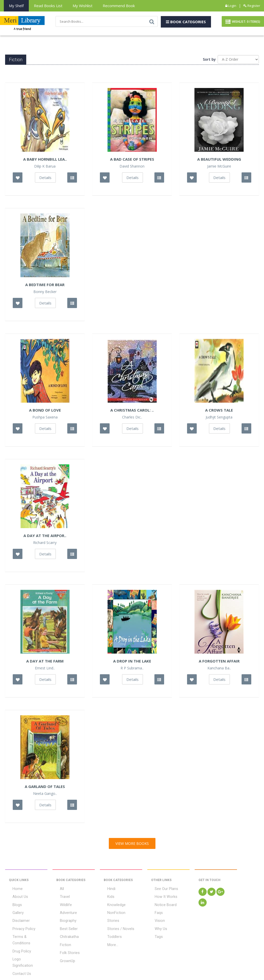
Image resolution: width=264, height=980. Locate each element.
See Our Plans (162, 890)
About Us (16, 897)
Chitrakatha (66, 933)
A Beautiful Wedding (219, 160)
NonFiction (112, 911)
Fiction (62, 940)
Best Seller (65, 926)
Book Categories (186, 22)
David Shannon (132, 168)
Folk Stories (66, 947)
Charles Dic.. (132, 418)
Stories (109, 919)
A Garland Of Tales (45, 788)
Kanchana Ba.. (219, 669)
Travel (61, 897)
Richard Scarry (45, 544)
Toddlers (111, 933)
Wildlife (62, 904)
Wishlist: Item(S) (243, 22)
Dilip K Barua (45, 168)
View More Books (132, 845)
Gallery (14, 911)
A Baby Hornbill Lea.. (45, 160)
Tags (155, 933)
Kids (107, 897)
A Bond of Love (45, 411)
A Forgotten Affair (219, 662)
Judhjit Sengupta (219, 418)
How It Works (161, 897)
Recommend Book (119, 6)
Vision (156, 919)
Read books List (48, 6)
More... (109, 940)
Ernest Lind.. (45, 669)
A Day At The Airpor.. (45, 537)
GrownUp (64, 954)
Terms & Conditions (25, 933)
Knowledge (113, 904)
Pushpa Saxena (45, 418)
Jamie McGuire (219, 168)
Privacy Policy (20, 926)
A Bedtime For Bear (45, 286)
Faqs (155, 911)
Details (45, 179)
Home (14, 890)
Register (252, 6)
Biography (64, 919)
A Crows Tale (219, 411)
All (58, 890)
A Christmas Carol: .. (132, 411)
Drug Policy (18, 940)
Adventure (65, 911)
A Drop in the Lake (132, 662)
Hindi (108, 890)
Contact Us (18, 954)
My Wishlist (83, 6)
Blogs (13, 904)
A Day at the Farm (45, 662)
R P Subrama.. (132, 669)
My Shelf (16, 6)
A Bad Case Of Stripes (132, 160)
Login (231, 6)
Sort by (209, 61)
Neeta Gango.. (45, 795)
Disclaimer (17, 919)
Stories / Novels (116, 926)
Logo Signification (23, 947)
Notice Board (161, 904)
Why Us (157, 926)
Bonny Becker (45, 293)
